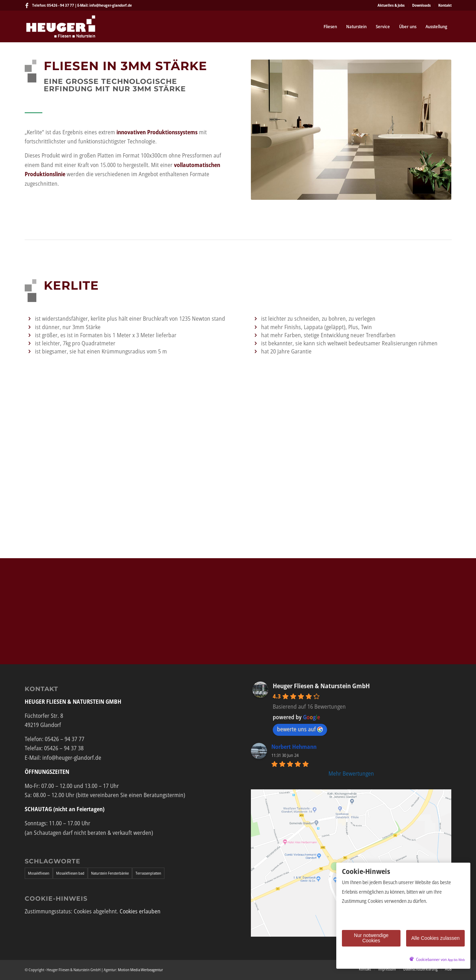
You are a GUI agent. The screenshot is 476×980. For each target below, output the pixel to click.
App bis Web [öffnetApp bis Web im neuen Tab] (456, 960)
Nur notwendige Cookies (371, 938)
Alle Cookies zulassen (436, 938)
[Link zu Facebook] (27, 5)
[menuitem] (391, 5)
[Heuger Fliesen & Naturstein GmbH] (61, 26)
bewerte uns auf (300, 729)
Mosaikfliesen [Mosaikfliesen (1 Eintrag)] (39, 873)
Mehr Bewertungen (351, 773)
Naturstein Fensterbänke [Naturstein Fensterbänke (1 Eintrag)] (110, 873)
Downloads (421, 5)
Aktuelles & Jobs (391, 5)
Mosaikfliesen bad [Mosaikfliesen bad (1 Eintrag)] (70, 873)
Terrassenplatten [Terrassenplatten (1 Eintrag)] (148, 873)
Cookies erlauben (140, 911)
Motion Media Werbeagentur (140, 970)
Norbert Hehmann (294, 747)
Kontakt (445, 5)
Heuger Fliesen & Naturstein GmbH (321, 686)
